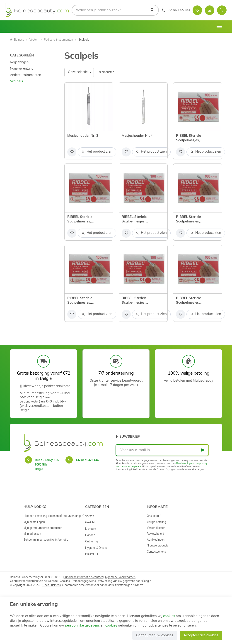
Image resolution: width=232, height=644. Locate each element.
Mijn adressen (32, 534)
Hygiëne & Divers (96, 548)
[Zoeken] (152, 10)
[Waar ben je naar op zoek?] (115, 10)
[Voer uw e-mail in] (162, 450)
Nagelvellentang (22, 69)
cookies (169, 616)
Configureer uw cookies (155, 635)
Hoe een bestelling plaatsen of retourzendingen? (54, 516)
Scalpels (16, 82)
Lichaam (91, 529)
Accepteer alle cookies (201, 635)
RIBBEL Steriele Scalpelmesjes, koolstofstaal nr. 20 (192, 220)
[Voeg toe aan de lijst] (72, 152)
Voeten (34, 40)
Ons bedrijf (154, 516)
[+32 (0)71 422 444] (176, 10)
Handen (90, 535)
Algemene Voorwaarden (120, 577)
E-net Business (51, 585)
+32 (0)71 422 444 (87, 460)
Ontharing (91, 542)
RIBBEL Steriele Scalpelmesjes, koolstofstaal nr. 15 (138, 220)
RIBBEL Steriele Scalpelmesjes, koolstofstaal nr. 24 (192, 301)
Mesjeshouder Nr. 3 (83, 136)
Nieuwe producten (158, 546)
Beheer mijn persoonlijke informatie (46, 540)
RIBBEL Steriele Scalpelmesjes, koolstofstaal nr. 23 (138, 301)
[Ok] (203, 450)
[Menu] (219, 27)
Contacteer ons (156, 552)
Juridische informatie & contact (83, 577)
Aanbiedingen (156, 540)
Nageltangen (19, 62)
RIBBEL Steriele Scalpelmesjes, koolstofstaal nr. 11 (83, 220)
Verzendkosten (156, 528)
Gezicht (90, 523)
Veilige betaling (156, 522)
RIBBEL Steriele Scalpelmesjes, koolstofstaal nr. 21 (83, 301)
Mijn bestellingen (34, 522)
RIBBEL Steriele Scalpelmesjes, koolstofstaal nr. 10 (192, 139)
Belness (17, 40)
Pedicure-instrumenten (58, 40)
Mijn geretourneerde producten (43, 528)
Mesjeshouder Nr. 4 (137, 136)
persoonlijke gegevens (82, 626)
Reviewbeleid (155, 534)
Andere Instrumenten (25, 75)
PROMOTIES (93, 554)
